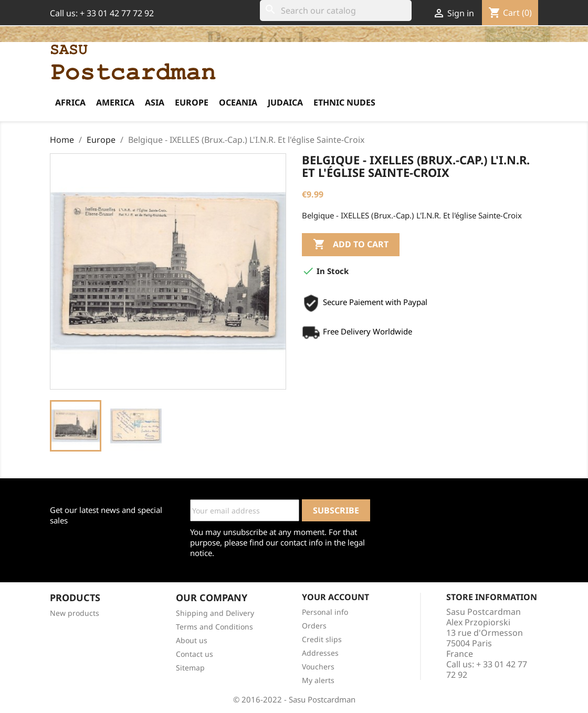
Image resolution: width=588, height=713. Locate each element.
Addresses (320, 653)
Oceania (238, 102)
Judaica (285, 102)
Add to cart (351, 245)
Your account (335, 597)
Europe (192, 102)
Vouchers (318, 667)
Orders (314, 626)
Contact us (195, 654)
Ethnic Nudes (344, 102)
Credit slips (322, 639)
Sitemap (190, 668)
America (115, 102)
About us (192, 640)
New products (75, 613)
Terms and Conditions (214, 627)
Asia (155, 102)
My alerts (318, 680)
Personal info (325, 612)
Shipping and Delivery (215, 613)
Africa (70, 102)
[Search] (336, 11)
